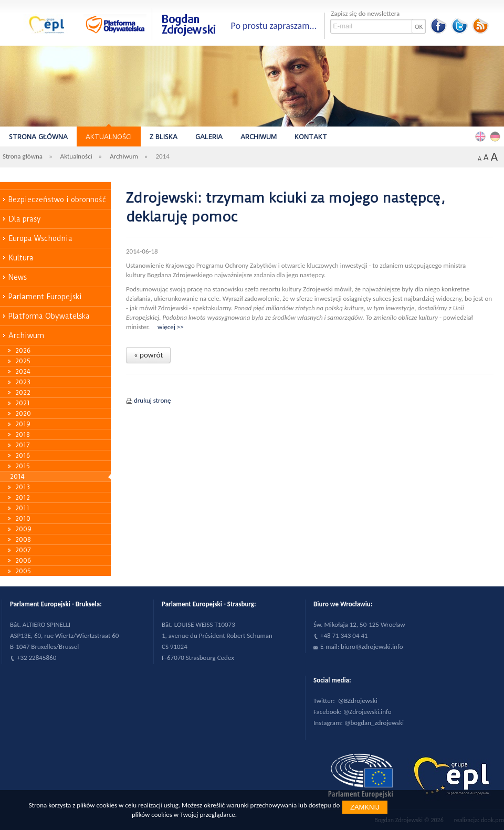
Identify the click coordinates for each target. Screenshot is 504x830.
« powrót (148, 355)
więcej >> (171, 327)
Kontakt (311, 137)
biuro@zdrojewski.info (372, 647)
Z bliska (164, 137)
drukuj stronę (153, 400)
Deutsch (497, 136)
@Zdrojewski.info (367, 712)
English (482, 136)
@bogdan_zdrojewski (374, 723)
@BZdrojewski (358, 701)
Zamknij (365, 807)
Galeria (209, 137)
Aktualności (109, 137)
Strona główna (38, 137)
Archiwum (259, 137)
